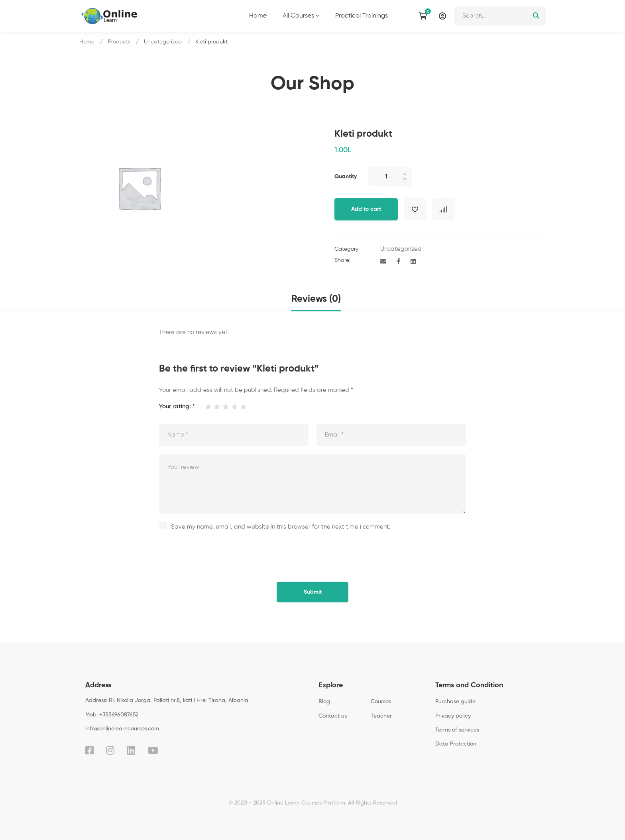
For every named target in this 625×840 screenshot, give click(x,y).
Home (87, 42)
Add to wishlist (415, 209)
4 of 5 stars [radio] (234, 407)
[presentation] (214, 554)
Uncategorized (163, 42)
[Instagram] (110, 750)
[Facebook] (398, 262)
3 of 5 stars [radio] (225, 407)
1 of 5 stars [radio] (208, 407)
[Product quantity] (390, 177)
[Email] (383, 262)
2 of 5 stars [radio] (217, 407)
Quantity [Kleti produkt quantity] (346, 177)
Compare (443, 209)
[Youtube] (153, 750)
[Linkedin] (413, 262)
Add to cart (366, 209)
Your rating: (177, 406)
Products (119, 42)
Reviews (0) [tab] (316, 299)
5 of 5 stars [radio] (243, 407)
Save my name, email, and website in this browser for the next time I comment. (281, 527)
